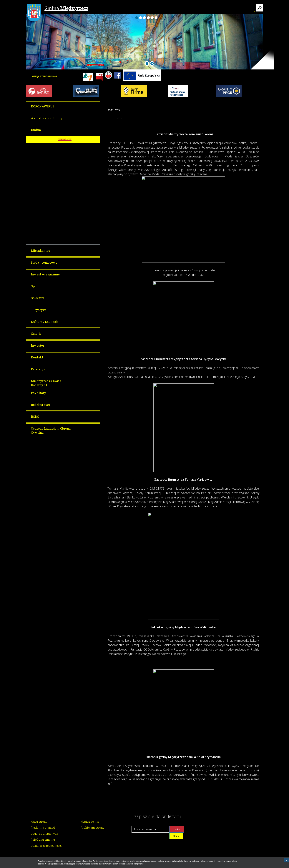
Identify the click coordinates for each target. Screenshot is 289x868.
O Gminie (64, 208)
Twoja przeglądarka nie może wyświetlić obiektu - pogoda (249, 79)
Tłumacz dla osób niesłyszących (78, 234)
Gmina (58, 9)
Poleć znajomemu (43, 839)
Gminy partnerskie (70, 228)
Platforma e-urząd (43, 827)
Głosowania (66, 178)
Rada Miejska (66, 146)
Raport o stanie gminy (72, 241)
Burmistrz (65, 139)
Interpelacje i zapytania (73, 185)
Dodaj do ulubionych (44, 834)
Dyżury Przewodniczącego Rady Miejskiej (79, 193)
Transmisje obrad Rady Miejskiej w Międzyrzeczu (79, 161)
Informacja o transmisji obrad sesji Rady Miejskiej (77, 170)
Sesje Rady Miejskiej (72, 153)
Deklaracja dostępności (46, 846)
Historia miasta (68, 215)
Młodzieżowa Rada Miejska (75, 201)
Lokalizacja (66, 221)
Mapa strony (39, 822)
